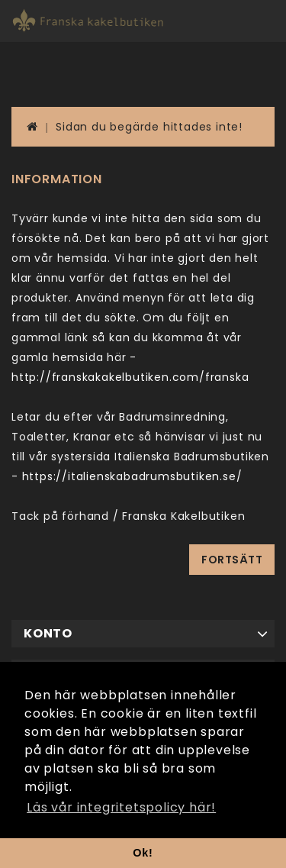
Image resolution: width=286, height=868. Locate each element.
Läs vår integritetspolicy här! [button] (121, 807)
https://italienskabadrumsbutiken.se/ (132, 476)
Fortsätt (232, 560)
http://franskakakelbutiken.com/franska (130, 377)
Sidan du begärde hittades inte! (149, 127)
